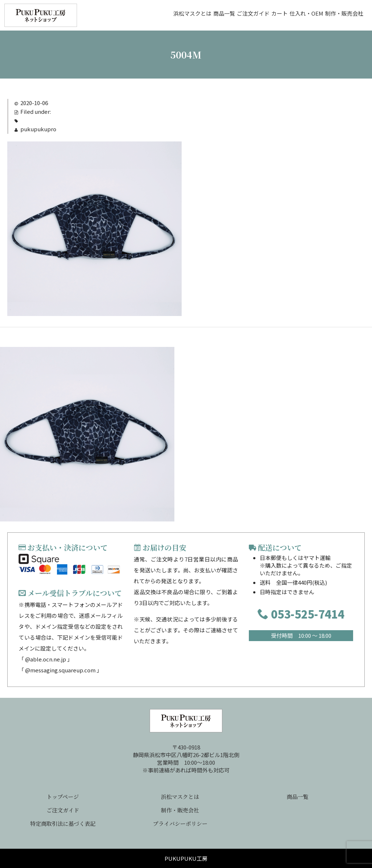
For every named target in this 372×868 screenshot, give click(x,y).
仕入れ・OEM (288, 15)
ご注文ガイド (205, 15)
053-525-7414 (301, 614)
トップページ (63, 797)
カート (246, 15)
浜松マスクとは (115, 15)
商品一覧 (161, 15)
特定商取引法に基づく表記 (63, 823)
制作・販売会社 (341, 15)
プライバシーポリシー (180, 823)
